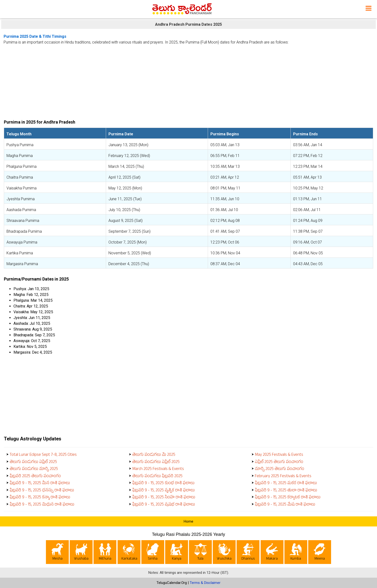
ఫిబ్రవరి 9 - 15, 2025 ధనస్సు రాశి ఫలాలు (42, 491)
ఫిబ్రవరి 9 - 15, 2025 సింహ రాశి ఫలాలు (164, 498)
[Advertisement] (188, 80)
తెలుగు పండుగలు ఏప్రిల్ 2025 (33, 462)
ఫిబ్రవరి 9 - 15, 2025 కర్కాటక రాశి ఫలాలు (288, 498)
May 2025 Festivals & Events (279, 455)
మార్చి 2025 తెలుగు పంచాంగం (280, 469)
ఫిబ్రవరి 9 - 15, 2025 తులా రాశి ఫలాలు (286, 491)
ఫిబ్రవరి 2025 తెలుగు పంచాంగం (35, 477)
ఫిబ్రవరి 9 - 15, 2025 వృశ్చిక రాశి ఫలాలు (163, 491)
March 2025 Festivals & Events (158, 469)
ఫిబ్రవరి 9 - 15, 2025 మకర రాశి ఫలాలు (286, 484)
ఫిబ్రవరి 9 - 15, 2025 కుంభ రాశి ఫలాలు (163, 484)
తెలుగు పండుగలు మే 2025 (154, 455)
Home (188, 521)
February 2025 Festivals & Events (283, 477)
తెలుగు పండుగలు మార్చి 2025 (34, 469)
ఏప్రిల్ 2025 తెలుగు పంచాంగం (279, 462)
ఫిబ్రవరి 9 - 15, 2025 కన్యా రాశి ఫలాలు (40, 498)
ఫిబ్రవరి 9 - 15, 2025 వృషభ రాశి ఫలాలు (164, 505)
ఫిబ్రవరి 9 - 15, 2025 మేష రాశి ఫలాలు (285, 505)
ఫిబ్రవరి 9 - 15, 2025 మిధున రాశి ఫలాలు (42, 505)
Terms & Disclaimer (205, 583)
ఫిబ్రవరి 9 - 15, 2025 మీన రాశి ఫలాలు (40, 484)
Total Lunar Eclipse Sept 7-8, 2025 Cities (43, 455)
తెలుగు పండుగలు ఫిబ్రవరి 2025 (157, 477)
